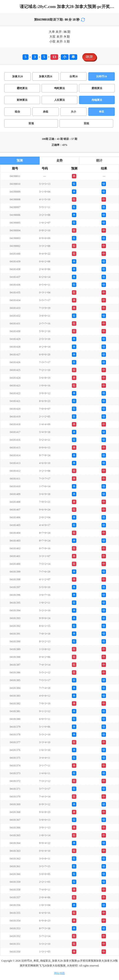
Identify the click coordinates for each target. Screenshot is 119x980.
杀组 (46, 112)
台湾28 (73, 76)
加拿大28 (17, 76)
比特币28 (102, 76)
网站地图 (59, 973)
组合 (17, 112)
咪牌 (89, 57)
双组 (86, 123)
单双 (102, 112)
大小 (73, 112)
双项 (31, 123)
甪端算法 (97, 100)
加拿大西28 (46, 76)
